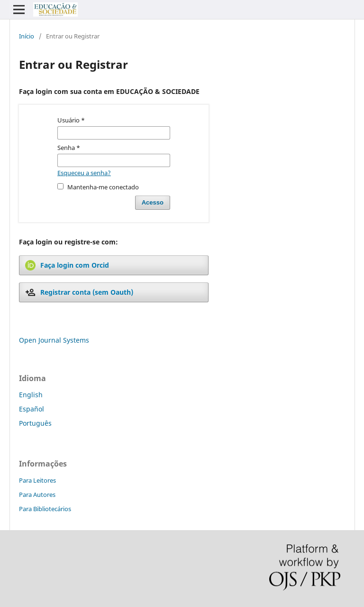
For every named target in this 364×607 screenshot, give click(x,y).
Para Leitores (37, 480)
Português (35, 423)
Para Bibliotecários (45, 509)
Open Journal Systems (54, 340)
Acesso (153, 202)
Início (27, 36)
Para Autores (37, 495)
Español (32, 409)
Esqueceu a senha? (84, 173)
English (31, 395)
